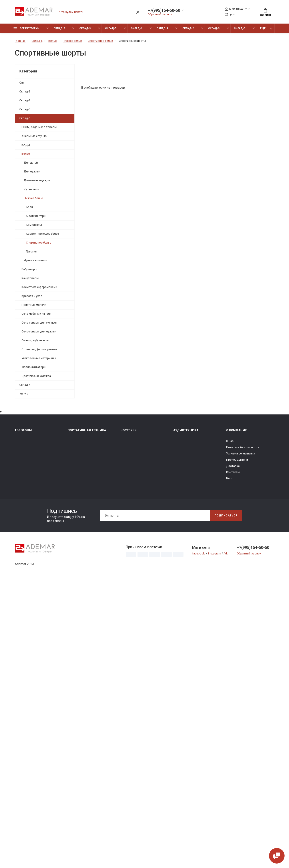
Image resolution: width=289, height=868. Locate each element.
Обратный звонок (160, 14)
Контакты (233, 472)
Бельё (26, 154)
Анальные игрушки (34, 136)
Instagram (215, 553)
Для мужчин (32, 171)
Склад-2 (59, 28)
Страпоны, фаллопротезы (40, 349)
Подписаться (226, 516)
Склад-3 (85, 28)
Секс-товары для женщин (39, 323)
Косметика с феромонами (39, 287)
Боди (29, 207)
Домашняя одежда (37, 180)
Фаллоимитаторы (34, 367)
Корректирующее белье (42, 234)
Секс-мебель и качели (36, 314)
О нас (230, 441)
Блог (229, 478)
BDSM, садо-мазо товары (39, 127)
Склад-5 (111, 28)
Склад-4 (162, 28)
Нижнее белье (33, 198)
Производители (237, 460)
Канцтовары (30, 278)
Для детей (31, 163)
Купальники (32, 189)
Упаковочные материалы (39, 358)
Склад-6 (137, 28)
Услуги (24, 394)
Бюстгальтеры (36, 216)
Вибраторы (29, 269)
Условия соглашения (241, 453)
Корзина (265, 12)
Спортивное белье (39, 243)
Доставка (233, 466)
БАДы (26, 145)
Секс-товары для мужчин (39, 331)
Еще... (264, 28)
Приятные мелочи (34, 305)
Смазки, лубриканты (35, 340)
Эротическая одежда (36, 376)
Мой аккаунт (236, 9)
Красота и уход (32, 296)
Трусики (31, 251)
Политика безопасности (243, 447)
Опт (22, 83)
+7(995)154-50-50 (164, 10)
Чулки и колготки (36, 260)
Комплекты (34, 225)
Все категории (26, 28)
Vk (226, 553)
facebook (198, 553)
